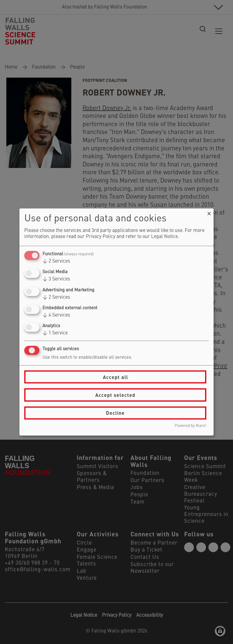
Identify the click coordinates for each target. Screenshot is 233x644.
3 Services (56, 279)
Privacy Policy (101, 237)
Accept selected (115, 395)
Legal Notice (164, 237)
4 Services (56, 315)
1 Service (55, 333)
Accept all (115, 377)
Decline (115, 413)
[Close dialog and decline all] (209, 212)
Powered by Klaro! (191, 426)
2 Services (56, 261)
